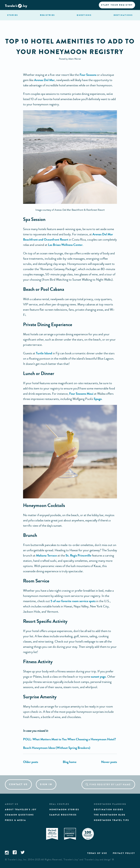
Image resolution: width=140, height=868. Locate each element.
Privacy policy (124, 853)
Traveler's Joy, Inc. (17, 860)
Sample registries (63, 815)
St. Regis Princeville (78, 555)
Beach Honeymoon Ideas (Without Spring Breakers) (57, 748)
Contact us (18, 784)
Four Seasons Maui (81, 394)
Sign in (46, 784)
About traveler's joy (21, 810)
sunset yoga (98, 677)
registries (47, 15)
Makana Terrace (46, 555)
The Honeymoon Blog (110, 815)
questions (84, 15)
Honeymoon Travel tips (112, 820)
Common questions (19, 815)
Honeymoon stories (64, 810)
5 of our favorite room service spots (73, 601)
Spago (98, 399)
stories (13, 15)
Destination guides (109, 810)
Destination (123, 15)
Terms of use (97, 853)
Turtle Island (44, 353)
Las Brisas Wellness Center (65, 245)
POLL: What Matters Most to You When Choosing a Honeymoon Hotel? (70, 739)
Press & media (15, 820)
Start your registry (117, 5)
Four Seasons (88, 75)
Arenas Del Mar (44, 80)
